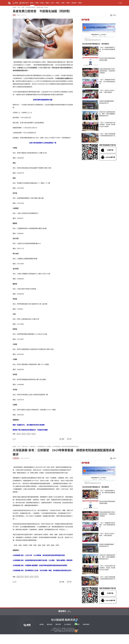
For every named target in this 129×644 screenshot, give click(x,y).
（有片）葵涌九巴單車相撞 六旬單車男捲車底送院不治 (108, 135)
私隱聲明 (77, 634)
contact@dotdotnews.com (71, 638)
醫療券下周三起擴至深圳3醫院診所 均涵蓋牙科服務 (30, 430)
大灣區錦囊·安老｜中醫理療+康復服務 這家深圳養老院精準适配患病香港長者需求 (40, 597)
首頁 (17, 3)
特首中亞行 (25, 3)
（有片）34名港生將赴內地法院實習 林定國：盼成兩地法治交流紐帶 (107, 125)
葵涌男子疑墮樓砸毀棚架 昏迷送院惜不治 (107, 102)
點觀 (47, 3)
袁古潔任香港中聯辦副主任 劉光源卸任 (96, 44)
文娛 (63, 3)
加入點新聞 (68, 634)
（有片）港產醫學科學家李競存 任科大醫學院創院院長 (107, 82)
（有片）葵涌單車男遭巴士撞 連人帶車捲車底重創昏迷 (107, 49)
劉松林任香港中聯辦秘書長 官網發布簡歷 (107, 59)
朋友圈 (74, 3)
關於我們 (58, 634)
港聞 (14, 15)
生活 (52, 3)
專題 (80, 3)
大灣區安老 (16, 458)
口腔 (19, 434)
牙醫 (29, 434)
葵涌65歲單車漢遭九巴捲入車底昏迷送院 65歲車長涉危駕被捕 (107, 71)
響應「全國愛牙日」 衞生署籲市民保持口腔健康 (29, 425)
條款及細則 (86, 634)
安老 (27, 608)
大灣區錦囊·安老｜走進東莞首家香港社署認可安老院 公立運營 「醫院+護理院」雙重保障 (43, 592)
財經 (58, 3)
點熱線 (42, 634)
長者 (24, 434)
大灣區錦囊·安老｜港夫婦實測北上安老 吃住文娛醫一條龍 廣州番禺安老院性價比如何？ (42, 602)
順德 (32, 608)
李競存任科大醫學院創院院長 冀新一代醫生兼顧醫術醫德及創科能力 (107, 114)
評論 (42, 3)
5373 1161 (59, 638)
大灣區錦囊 (20, 608)
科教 (68, 3)
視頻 (37, 3)
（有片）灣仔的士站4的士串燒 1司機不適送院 (107, 91)
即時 (32, 3)
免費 (34, 434)
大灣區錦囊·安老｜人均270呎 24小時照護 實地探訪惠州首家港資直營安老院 (39, 587)
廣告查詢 (50, 634)
